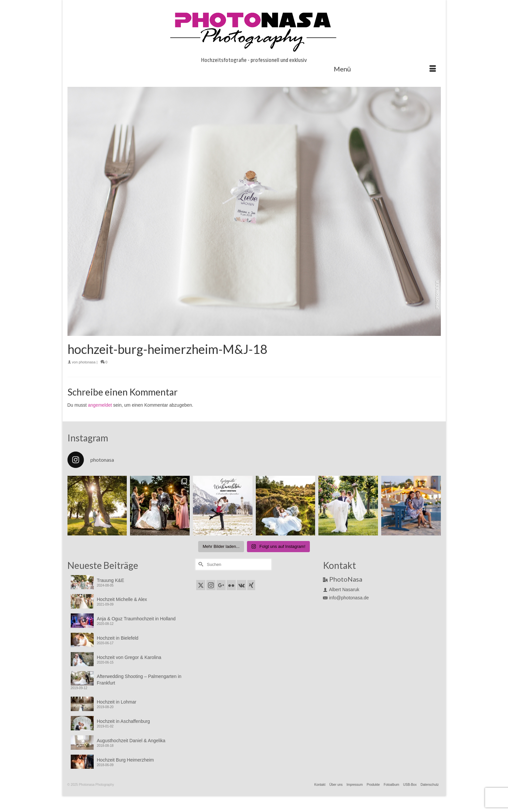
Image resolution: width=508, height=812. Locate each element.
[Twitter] (201, 585)
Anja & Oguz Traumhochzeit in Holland (136, 619)
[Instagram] (211, 585)
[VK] (242, 585)
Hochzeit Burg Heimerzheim (125, 760)
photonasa (87, 362)
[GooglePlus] (221, 585)
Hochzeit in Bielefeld (118, 638)
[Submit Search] (200, 564)
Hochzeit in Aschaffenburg (123, 721)
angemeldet (100, 405)
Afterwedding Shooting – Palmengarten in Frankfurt (139, 680)
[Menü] (385, 69)
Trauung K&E (111, 580)
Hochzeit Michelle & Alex (122, 599)
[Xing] (251, 585)
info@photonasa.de (346, 598)
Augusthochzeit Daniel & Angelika (131, 741)
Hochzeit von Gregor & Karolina (129, 657)
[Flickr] (231, 585)
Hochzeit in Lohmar (117, 702)
